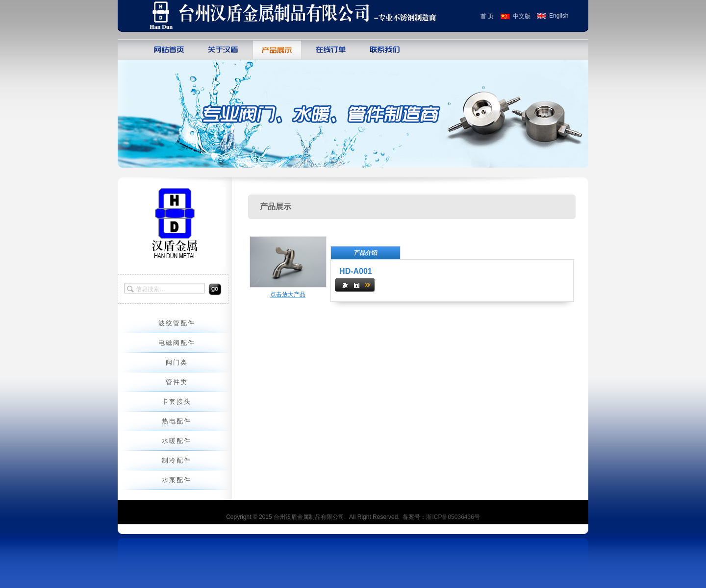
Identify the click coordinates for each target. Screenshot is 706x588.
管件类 (177, 382)
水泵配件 (176, 480)
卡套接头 (176, 402)
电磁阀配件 (177, 343)
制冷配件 (176, 460)
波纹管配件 (177, 323)
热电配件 (176, 421)
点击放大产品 (288, 294)
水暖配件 (176, 441)
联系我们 (385, 49)
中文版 (522, 16)
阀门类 (177, 362)
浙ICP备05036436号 (453, 517)
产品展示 (277, 49)
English (559, 16)
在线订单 (331, 49)
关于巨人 (223, 49)
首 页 (487, 16)
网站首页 (169, 49)
